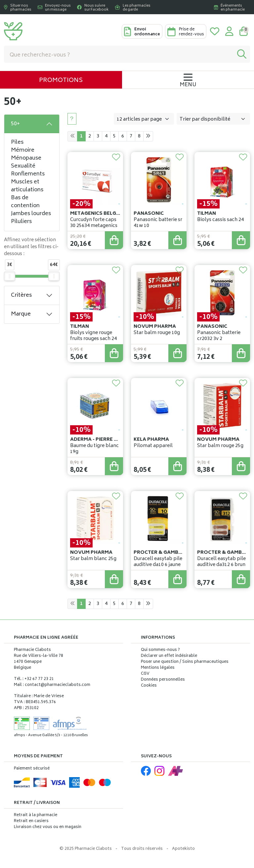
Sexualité (23, 166)
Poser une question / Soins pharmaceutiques (185, 662)
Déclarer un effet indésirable (169, 656)
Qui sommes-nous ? (160, 650)
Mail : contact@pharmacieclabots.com (52, 685)
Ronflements (28, 174)
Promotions (61, 81)
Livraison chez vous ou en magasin (48, 827)
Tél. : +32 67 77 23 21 (34, 679)
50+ (15, 124)
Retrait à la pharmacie (36, 815)
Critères (21, 295)
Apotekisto (183, 849)
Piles (17, 142)
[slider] (10, 276)
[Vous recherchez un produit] (119, 54)
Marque (21, 314)
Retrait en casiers (31, 821)
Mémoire (23, 150)
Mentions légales (158, 668)
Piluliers (21, 222)
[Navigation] (188, 80)
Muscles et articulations (27, 186)
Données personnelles (163, 680)
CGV (145, 674)
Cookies (149, 686)
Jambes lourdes (31, 214)
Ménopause (26, 158)
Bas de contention (25, 202)
